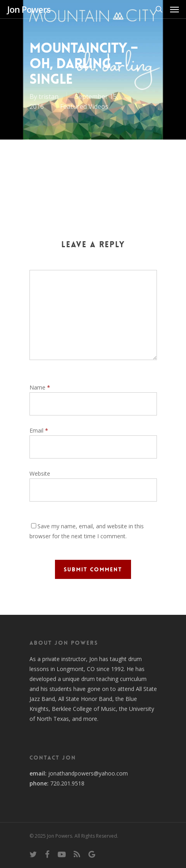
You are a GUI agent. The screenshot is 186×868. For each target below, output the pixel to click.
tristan (49, 96)
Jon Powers (29, 9)
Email (39, 430)
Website (40, 473)
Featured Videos (84, 106)
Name (40, 387)
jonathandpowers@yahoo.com (88, 773)
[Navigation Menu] (174, 9)
